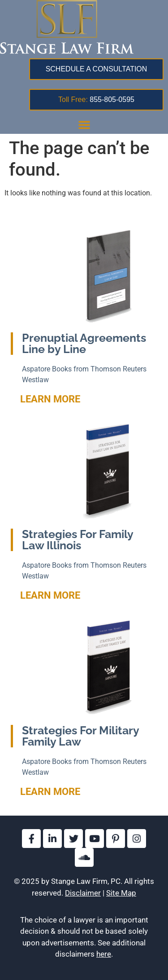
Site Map (121, 893)
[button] (84, 124)
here (104, 954)
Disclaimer (83, 893)
